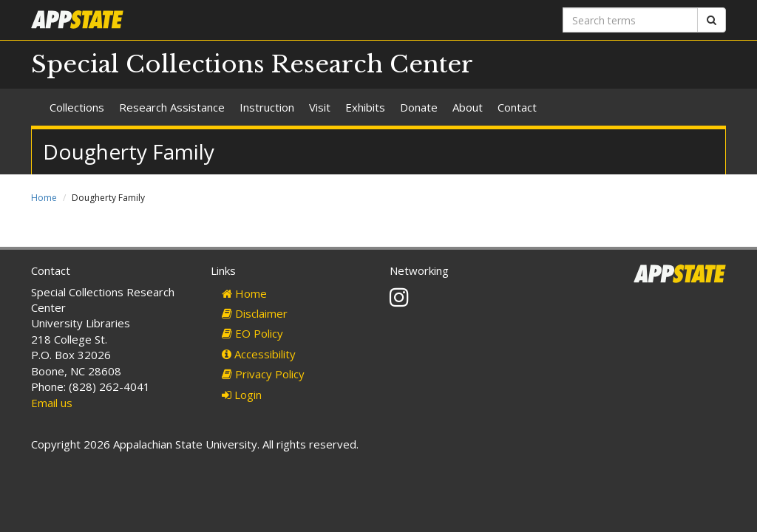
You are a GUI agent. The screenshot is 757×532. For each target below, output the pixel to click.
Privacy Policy (263, 374)
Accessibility (259, 354)
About (468, 107)
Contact (517, 107)
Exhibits (365, 107)
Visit (320, 107)
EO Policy (252, 333)
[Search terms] (630, 20)
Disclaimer (255, 313)
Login (242, 395)
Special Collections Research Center (252, 64)
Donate (419, 107)
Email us (52, 403)
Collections (77, 107)
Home (44, 198)
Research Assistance (172, 107)
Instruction (267, 107)
